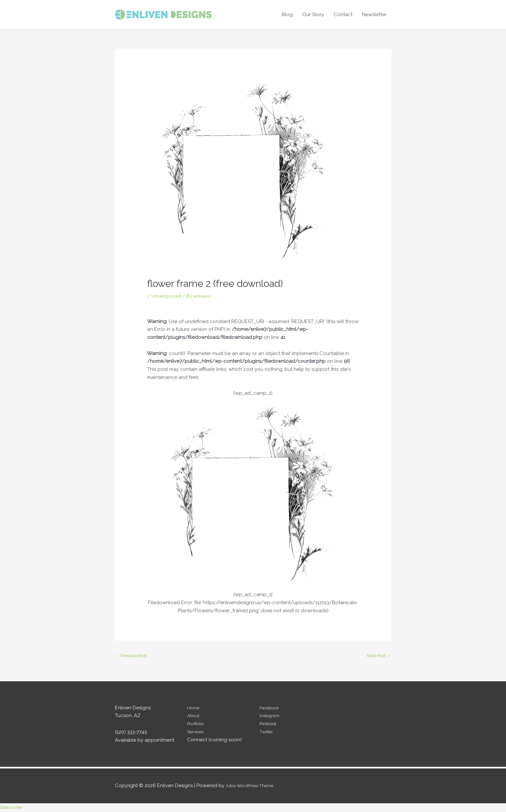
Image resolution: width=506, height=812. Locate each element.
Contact (343, 15)
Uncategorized (169, 296)
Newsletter (374, 15)
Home (194, 709)
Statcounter (14, 808)
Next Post (377, 656)
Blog (287, 15)
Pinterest (269, 725)
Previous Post (134, 656)
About (194, 716)
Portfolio (197, 725)
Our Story (313, 15)
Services (197, 733)
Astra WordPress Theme (253, 787)
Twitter (267, 733)
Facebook (271, 709)
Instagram (271, 716)
